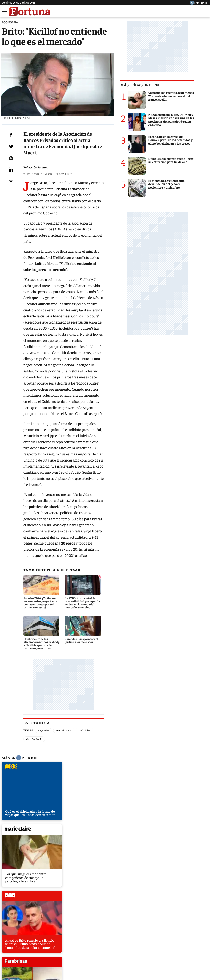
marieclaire (98, 695)
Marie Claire (49, 935)
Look (146, 935)
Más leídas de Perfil (155, 85)
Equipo (122, 950)
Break (202, 935)
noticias (32, 695)
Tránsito (173, 950)
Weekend (106, 935)
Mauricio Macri (64, 666)
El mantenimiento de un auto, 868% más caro (37, 849)
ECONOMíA (10, 22)
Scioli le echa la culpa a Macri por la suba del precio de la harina (50, 856)
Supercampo (127, 935)
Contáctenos (86, 950)
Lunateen (185, 935)
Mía (170, 935)
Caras (12, 935)
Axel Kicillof (85, 666)
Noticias (28, 935)
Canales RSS (40, 950)
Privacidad (106, 950)
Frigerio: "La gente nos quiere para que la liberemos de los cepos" (50, 872)
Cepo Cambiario (106, 666)
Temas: (28, 666)
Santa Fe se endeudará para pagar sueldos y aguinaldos (44, 864)
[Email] (11, 191)
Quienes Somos (63, 950)
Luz (158, 935)
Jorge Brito (43, 666)
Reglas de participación (147, 950)
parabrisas (98, 761)
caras (32, 761)
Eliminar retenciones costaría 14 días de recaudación (42, 841)
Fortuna (70, 935)
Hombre (87, 935)
